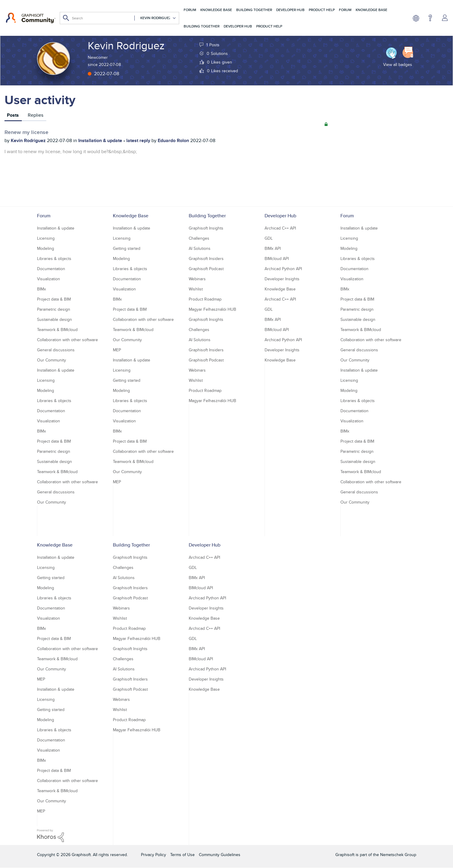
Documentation (51, 269)
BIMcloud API (277, 258)
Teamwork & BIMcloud (57, 330)
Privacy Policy (153, 855)
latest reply (139, 140)
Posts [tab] (13, 115)
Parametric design (54, 309)
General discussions (56, 350)
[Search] (119, 18)
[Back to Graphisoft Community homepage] (31, 18)
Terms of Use (182, 855)
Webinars (197, 279)
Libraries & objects (54, 258)
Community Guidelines (220, 855)
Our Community (52, 360)
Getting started (127, 248)
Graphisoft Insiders (206, 258)
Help (430, 18)
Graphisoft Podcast (206, 269)
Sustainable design (54, 319)
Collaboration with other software (67, 340)
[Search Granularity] (155, 18)
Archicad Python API (283, 269)
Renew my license (26, 132)
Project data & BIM (54, 299)
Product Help (322, 10)
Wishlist (196, 289)
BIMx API (273, 248)
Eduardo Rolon (174, 140)
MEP (117, 350)
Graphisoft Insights (206, 228)
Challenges (199, 238)
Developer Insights (282, 279)
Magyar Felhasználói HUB (212, 309)
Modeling (46, 248)
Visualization (49, 279)
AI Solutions (200, 248)
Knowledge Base (216, 10)
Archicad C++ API (280, 228)
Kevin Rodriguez (29, 140)
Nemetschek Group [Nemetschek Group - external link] (398, 855)
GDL (269, 238)
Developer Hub (290, 10)
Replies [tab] (36, 115)
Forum (190, 10)
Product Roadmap (205, 299)
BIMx (42, 289)
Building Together (254, 10)
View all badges (398, 64)
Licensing (46, 238)
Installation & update (101, 140)
